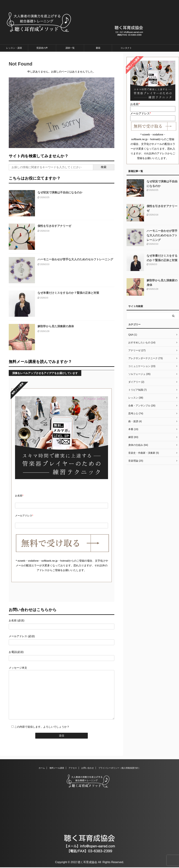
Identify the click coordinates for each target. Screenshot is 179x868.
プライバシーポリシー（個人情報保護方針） (119, 768)
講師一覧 (70, 48)
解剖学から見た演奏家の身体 (56, 326)
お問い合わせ (88, 768)
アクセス (73, 768)
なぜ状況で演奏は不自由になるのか (60, 192)
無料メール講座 (57, 768)
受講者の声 (42, 48)
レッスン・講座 (14, 48)
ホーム (42, 768)
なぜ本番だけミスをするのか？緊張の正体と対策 (68, 293)
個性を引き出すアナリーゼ (54, 226)
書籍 (98, 48)
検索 (104, 167)
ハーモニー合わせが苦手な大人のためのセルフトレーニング (75, 259)
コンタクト (126, 48)
